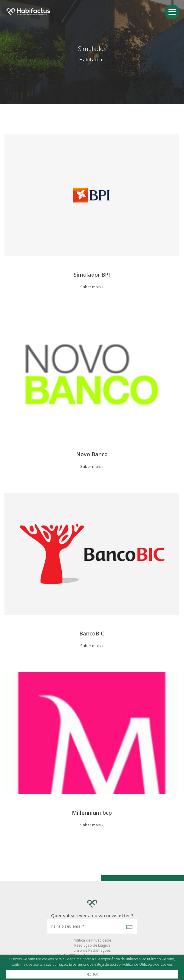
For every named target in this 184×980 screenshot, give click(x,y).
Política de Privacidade (92, 940)
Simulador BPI (92, 275)
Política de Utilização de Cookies (147, 964)
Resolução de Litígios (92, 945)
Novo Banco (92, 454)
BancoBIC (92, 633)
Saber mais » (92, 287)
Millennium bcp (92, 813)
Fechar (92, 974)
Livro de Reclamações (92, 950)
